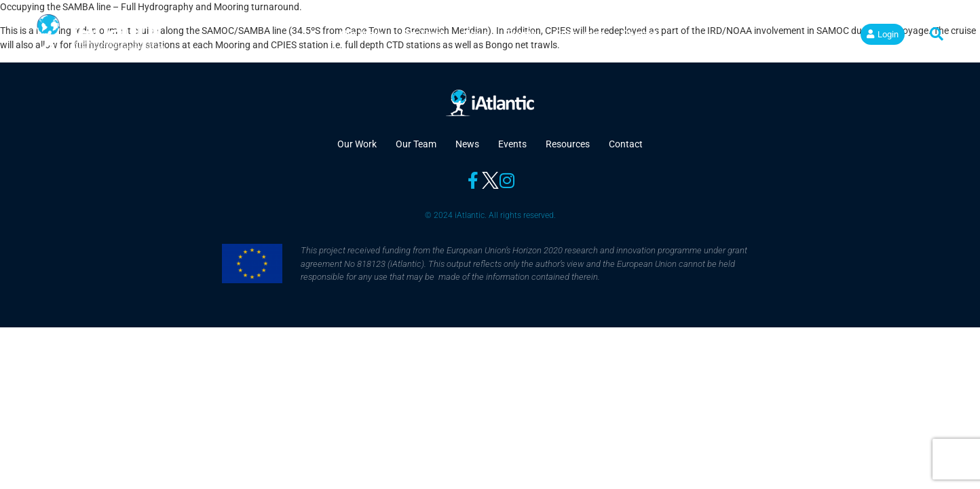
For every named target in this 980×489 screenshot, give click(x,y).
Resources (579, 34)
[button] (937, 34)
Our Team (423, 34)
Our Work (362, 34)
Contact (640, 34)
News (476, 34)
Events (522, 34)
